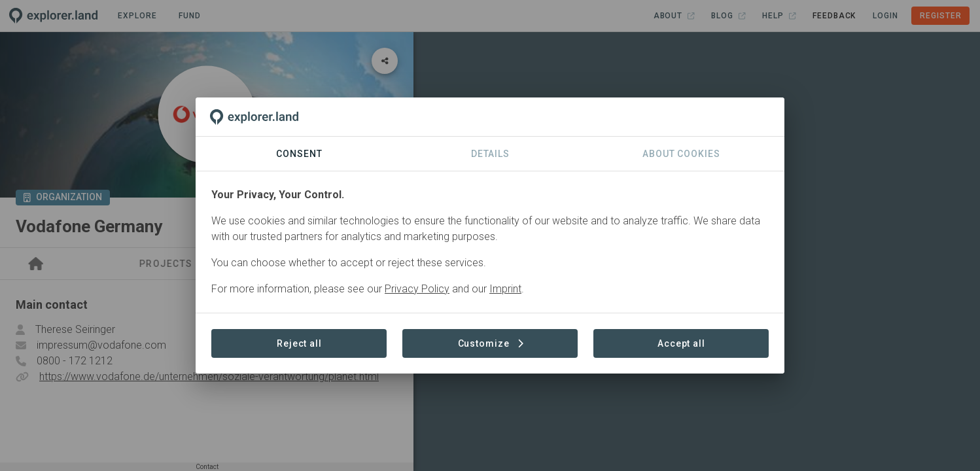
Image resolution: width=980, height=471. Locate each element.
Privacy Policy (417, 289)
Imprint (505, 289)
